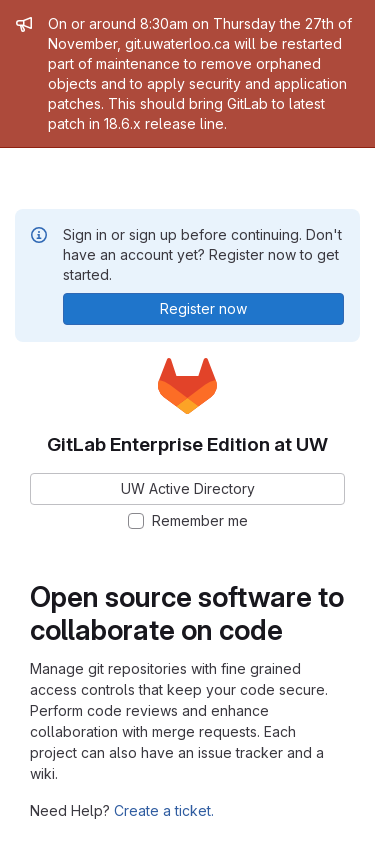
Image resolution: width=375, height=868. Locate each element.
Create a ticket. (164, 810)
